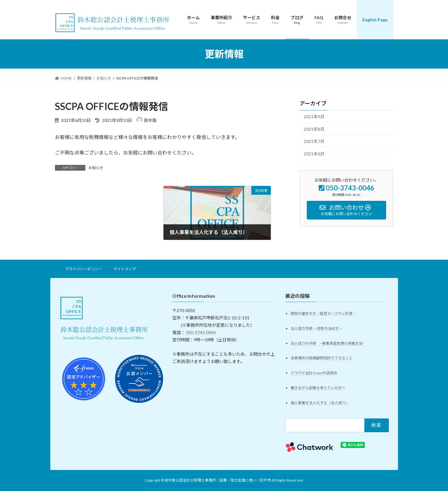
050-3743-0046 (201, 332)
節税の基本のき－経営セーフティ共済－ (323, 313)
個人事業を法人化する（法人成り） (320, 403)
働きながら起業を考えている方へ (318, 388)
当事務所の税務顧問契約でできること (322, 358)
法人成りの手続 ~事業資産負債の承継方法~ (328, 343)
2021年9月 (314, 117)
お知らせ (96, 168)
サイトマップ (125, 269)
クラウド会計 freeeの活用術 (314, 373)
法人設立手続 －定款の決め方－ (317, 328)
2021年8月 (314, 129)
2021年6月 (314, 154)
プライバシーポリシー (84, 269)
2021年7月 (314, 141)
